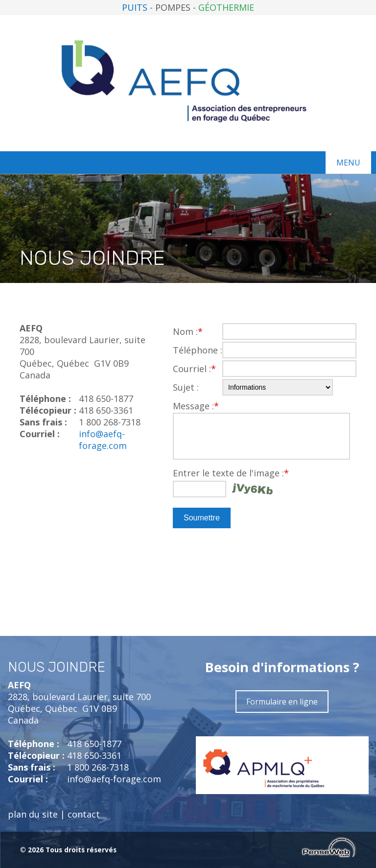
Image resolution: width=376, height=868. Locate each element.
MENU (348, 163)
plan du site (33, 814)
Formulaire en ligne (282, 702)
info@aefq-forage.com (103, 440)
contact (84, 814)
